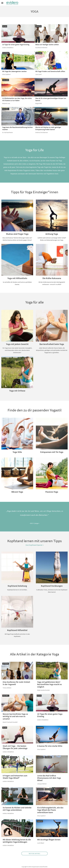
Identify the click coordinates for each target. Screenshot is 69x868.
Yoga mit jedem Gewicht (17, 344)
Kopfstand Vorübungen (52, 586)
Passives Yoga (52, 492)
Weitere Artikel (35, 854)
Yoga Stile (17, 452)
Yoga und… (6, 109)
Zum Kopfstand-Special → (35, 545)
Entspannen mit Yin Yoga (52, 452)
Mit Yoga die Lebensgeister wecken (14, 71)
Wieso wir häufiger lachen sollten (47, 45)
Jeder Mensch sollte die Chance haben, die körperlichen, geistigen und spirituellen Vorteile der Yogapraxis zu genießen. (52, 350)
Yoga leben (39, 53)
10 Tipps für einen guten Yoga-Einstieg (16, 45)
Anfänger (38, 109)
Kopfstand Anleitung (17, 586)
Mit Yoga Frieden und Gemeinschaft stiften (50, 71)
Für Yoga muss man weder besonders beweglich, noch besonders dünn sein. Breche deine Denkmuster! (17, 350)
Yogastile (38, 26)
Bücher (5, 26)
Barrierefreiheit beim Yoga (52, 344)
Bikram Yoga (17, 492)
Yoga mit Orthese (17, 391)
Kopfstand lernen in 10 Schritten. (17, 590)
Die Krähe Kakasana (52, 278)
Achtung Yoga (52, 234)
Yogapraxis (6, 53)
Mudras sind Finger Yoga (17, 234)
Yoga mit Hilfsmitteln (17, 278)
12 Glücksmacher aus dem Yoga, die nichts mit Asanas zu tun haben (17, 99)
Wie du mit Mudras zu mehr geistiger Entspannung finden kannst (48, 128)
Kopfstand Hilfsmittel (17, 630)
